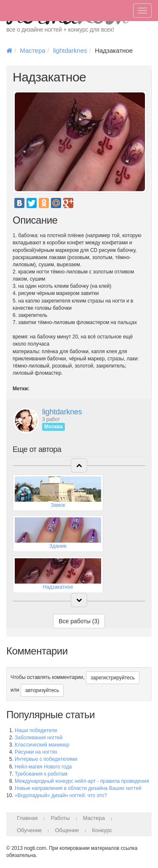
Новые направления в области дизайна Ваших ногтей (78, 788)
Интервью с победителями (46, 759)
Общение (67, 830)
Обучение (29, 830)
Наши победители (36, 730)
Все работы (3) (79, 621)
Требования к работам (41, 774)
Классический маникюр (42, 745)
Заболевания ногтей (39, 738)
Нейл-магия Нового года (43, 767)
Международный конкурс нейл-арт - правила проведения (82, 781)
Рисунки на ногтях (36, 752)
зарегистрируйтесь (113, 678)
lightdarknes (70, 50)
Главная (27, 818)
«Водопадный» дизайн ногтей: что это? (61, 795)
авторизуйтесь (42, 690)
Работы (60, 818)
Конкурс (102, 830)
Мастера (32, 50)
